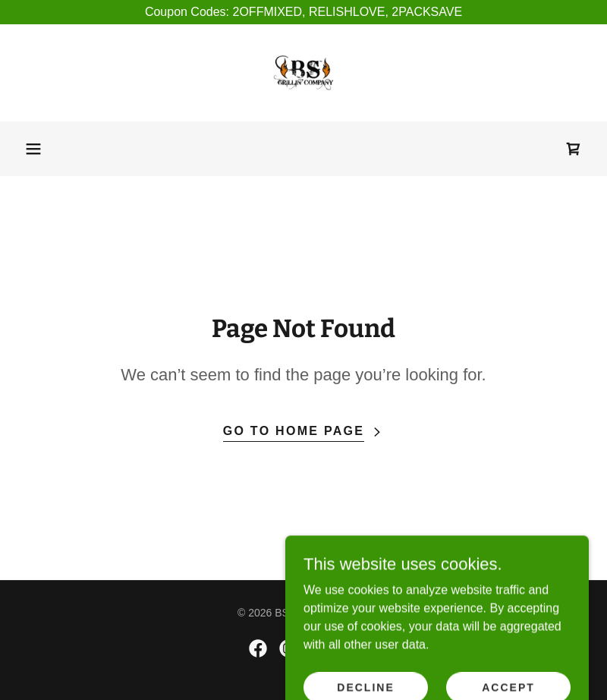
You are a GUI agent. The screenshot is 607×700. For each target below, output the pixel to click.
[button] (33, 149)
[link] (303, 73)
